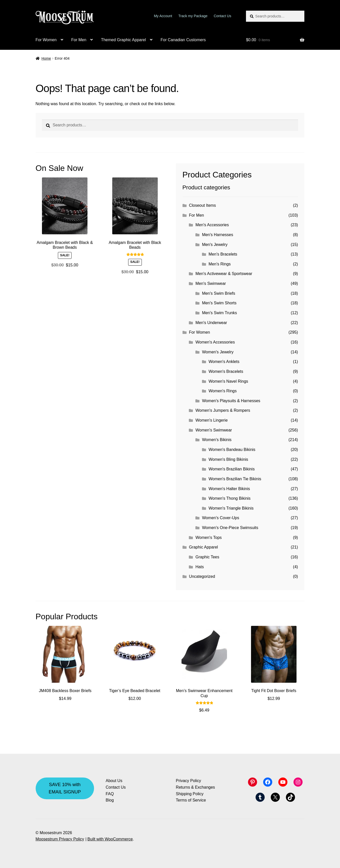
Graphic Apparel (203, 547)
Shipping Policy (190, 794)
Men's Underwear (211, 323)
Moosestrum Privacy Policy (60, 839)
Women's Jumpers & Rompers (223, 410)
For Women (46, 40)
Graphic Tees (207, 557)
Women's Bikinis (217, 440)
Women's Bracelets (226, 371)
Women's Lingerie (211, 420)
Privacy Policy (189, 781)
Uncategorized (202, 576)
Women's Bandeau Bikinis (232, 450)
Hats (200, 567)
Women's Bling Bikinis (228, 459)
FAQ (110, 794)
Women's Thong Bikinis (230, 498)
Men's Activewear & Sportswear (224, 274)
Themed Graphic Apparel (123, 40)
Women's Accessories (215, 342)
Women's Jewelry (218, 352)
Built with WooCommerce (110, 839)
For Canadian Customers (183, 40)
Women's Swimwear (214, 430)
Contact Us (222, 16)
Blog (110, 800)
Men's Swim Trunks (219, 313)
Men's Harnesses (218, 235)
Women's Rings (223, 391)
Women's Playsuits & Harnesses (231, 401)
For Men (79, 40)
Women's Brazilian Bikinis (232, 469)
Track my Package (193, 16)
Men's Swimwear (211, 283)
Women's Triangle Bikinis (231, 508)
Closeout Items (202, 205)
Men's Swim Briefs (219, 293)
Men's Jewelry (215, 245)
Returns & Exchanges (196, 787)
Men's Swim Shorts (219, 303)
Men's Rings (220, 264)
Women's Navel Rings (228, 381)
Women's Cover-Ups (221, 518)
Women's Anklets (224, 362)
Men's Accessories (212, 225)
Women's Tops (209, 538)
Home (46, 58)
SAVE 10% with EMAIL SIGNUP (65, 788)
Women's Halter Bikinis (229, 489)
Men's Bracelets (223, 254)
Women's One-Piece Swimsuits (230, 528)
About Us (114, 781)
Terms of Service (191, 800)
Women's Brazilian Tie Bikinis (235, 479)
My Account (163, 16)
